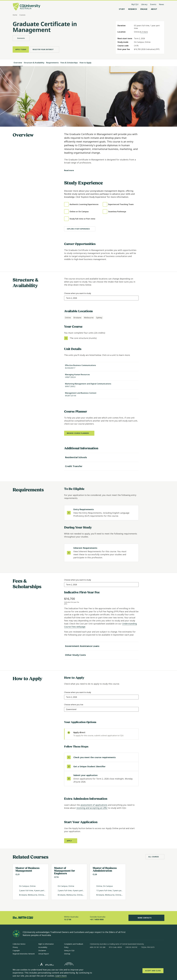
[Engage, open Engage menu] (144, 9)
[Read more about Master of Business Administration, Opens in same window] (108, 881)
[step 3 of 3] (101, 777)
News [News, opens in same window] (161, 4)
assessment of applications (94, 804)
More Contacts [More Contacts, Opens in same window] (146, 917)
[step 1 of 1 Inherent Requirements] (101, 552)
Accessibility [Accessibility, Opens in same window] (43, 946)
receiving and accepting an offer (92, 807)
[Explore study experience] (80, 228)
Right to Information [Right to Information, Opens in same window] (46, 943)
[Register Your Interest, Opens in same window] (44, 49)
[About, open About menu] (154, 9)
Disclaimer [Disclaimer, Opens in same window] (42, 949)
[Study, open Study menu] (122, 9)
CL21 (18, 873)
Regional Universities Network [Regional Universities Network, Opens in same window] (24, 953)
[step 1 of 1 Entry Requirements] (101, 512)
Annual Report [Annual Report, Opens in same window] (44, 953)
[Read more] (71, 169)
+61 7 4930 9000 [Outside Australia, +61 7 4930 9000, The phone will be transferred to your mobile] (97, 918)
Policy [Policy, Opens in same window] (66, 946)
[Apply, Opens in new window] (71, 840)
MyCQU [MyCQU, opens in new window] (135, 4)
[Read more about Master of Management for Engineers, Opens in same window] (69, 881)
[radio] (101, 733)
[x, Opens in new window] (110, 953)
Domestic (21, 38)
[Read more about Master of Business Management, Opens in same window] (31, 881)
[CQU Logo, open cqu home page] (27, 7)
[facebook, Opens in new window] (92, 953)
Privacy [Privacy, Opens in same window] (15, 946)
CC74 (56, 876)
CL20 (95, 873)
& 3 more (144, 32)
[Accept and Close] (153, 971)
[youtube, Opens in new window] (116, 953)
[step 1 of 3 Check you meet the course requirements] (101, 756)
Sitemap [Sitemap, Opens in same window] (67, 953)
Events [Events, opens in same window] (153, 4)
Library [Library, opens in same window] (144, 4)
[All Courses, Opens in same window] (155, 856)
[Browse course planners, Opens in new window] (79, 432)
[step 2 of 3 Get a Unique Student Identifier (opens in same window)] (101, 765)
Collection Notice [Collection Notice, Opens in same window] (19, 943)
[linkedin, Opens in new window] (104, 953)
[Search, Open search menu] (162, 9)
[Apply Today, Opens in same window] (21, 49)
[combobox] (72, 297)
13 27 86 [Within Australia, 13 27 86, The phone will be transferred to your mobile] (68, 918)
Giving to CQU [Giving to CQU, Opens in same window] (69, 949)
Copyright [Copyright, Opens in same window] (16, 949)
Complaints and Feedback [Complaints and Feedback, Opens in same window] (74, 943)
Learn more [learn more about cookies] (61, 976)
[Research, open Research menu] (132, 9)
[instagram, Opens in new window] (98, 953)
